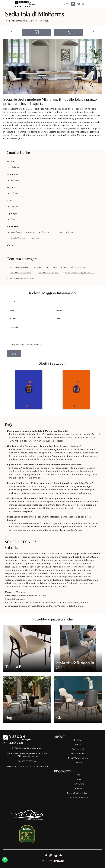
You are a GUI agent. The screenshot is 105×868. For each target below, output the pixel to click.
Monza (71, 232)
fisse (13, 219)
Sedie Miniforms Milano (20, 267)
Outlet (78, 779)
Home (8, 21)
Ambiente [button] (12, 174)
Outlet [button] (11, 245)
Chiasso (32, 232)
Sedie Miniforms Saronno (21, 273)
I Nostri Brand (78, 784)
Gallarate (45, 232)
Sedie (41, 21)
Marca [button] (11, 161)
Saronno (35, 238)
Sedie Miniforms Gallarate (74, 267)
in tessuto (15, 193)
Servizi (78, 745)
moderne (14, 206)
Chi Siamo (78, 740)
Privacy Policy (37, 345)
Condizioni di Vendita (78, 797)
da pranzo (15, 180)
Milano (59, 232)
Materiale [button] (12, 187)
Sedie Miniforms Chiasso (48, 273)
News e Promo (78, 754)
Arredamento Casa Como (24, 21)
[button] (99, 67)
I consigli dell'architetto (78, 793)
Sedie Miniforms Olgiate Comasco (80, 273)
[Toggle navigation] (101, 4)
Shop (78, 775)
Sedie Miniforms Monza (47, 267)
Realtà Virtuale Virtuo (78, 758)
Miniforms (15, 167)
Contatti (78, 763)
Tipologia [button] (12, 213)
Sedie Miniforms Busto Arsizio (23, 278)
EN (67, 4)
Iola (47, 21)
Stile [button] (10, 200)
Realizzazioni (78, 749)
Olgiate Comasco (18, 238)
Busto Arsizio (16, 232)
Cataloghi (78, 788)
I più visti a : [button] (13, 227)
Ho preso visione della (27, 345)
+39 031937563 (29, 761)
